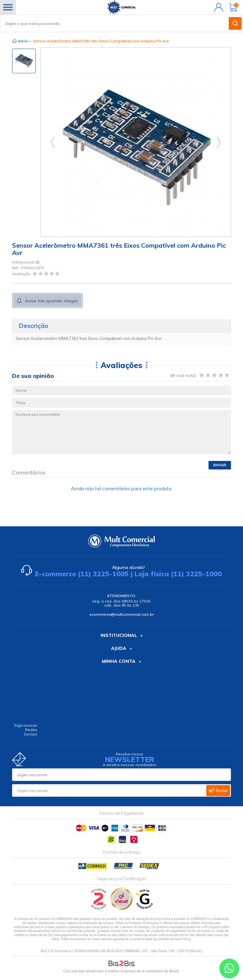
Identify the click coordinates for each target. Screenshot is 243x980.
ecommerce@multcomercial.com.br (122, 614)
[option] (24, 61)
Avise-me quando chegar (52, 301)
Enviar (220, 465)
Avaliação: (22, 274)
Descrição (34, 326)
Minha (217, 7)
